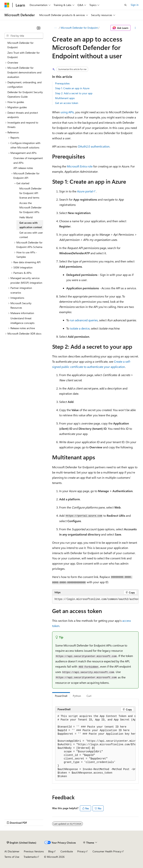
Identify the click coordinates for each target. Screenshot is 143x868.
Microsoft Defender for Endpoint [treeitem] (20, 45)
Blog (51, 851)
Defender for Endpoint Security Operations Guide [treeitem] (25, 94)
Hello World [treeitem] (26, 217)
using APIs (67, 112)
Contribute (67, 851)
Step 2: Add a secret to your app (74, 93)
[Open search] (125, 5)
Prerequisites (62, 83)
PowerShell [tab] (61, 696)
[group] (95, 599)
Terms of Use (12, 857)
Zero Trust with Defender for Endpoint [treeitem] (24, 55)
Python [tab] (77, 696)
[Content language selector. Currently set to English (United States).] (22, 843)
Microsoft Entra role (80, 166)
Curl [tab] (89, 696)
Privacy (81, 851)
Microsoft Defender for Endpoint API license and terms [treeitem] (30, 193)
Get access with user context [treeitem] (31, 235)
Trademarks (30, 857)
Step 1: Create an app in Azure (72, 88)
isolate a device (80, 328)
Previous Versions (34, 851)
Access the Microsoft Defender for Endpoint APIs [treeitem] (30, 208)
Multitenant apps (65, 98)
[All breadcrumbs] (55, 28)
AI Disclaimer (12, 851)
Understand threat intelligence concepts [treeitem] (22, 321)
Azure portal (85, 191)
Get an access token (67, 103)
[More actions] (135, 28)
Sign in (135, 5)
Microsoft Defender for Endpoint (79, 28)
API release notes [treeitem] (23, 168)
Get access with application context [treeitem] (31, 225)
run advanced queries (84, 320)
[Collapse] (39, 28)
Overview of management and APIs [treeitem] (28, 160)
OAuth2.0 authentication (94, 146)
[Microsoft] (7, 5)
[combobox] (24, 36)
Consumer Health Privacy (107, 851)
